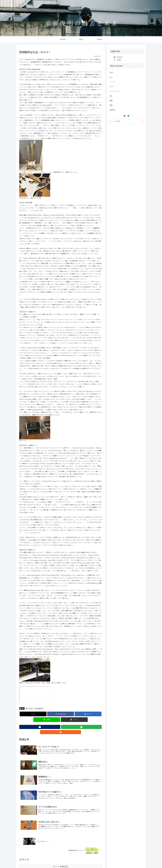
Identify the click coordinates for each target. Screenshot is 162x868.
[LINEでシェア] (47, 720)
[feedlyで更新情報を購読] (61, 727)
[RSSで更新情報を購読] (65, 727)
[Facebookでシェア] (61, 714)
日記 (22, 708)
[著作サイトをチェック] (56, 727)
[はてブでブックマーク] (88, 714)
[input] (126, 121)
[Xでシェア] (33, 714)
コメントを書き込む (61, 856)
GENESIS (30, 708)
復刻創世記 (39, 708)
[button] (74, 720)
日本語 (119, 60)
